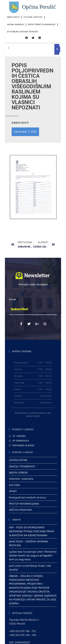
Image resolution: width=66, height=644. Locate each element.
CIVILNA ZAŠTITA (33, 13)
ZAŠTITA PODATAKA (21, 510)
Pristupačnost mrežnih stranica (27, 497)
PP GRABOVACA (21, 441)
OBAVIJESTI (13, 13)
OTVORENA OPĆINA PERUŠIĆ (23, 28)
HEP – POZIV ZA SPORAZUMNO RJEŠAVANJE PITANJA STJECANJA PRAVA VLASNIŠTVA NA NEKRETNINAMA (32, 531)
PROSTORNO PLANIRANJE (42, 20)
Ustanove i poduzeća (21, 479)
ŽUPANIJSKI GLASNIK (23, 445)
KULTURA (14, 485)
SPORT (13, 491)
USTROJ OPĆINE (18, 460)
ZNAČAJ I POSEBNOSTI (22, 466)
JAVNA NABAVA (15, 20)
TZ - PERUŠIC (19, 436)
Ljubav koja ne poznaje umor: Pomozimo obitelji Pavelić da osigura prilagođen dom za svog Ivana (33, 556)
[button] (27, 36)
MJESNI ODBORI (18, 472)
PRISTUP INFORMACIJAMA (24, 504)
